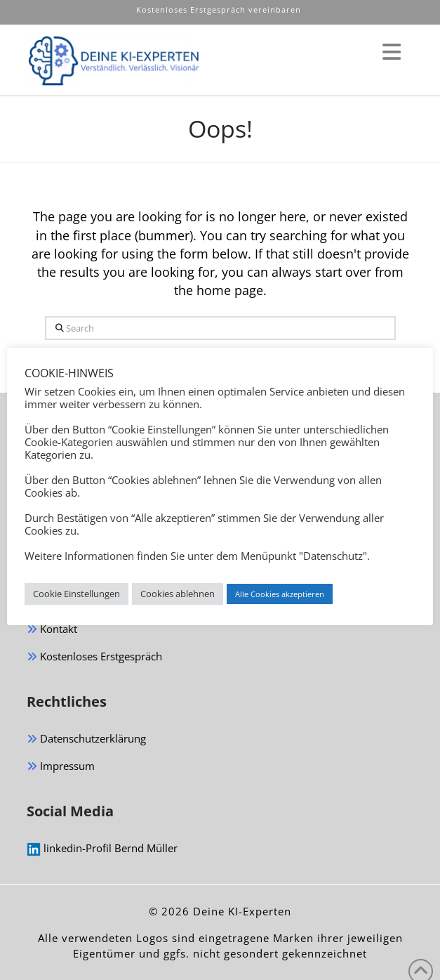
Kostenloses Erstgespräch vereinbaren (220, 9)
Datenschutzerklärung (86, 739)
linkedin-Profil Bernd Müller (102, 849)
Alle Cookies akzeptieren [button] (280, 594)
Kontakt (52, 630)
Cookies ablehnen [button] (178, 594)
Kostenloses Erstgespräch (94, 657)
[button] (392, 52)
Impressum (61, 767)
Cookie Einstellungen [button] (76, 594)
